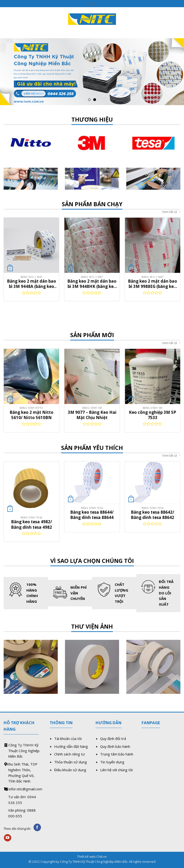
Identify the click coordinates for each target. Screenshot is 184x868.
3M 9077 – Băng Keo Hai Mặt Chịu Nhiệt (92, 415)
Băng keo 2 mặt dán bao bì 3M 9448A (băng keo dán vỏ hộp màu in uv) (32, 284)
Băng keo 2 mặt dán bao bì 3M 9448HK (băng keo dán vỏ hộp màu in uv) (92, 284)
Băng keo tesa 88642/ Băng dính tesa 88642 (152, 515)
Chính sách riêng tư (69, 754)
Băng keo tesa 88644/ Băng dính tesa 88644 (92, 515)
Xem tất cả (171, 212)
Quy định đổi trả (113, 739)
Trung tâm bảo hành (117, 754)
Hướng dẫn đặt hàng (71, 746)
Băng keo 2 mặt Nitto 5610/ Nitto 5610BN (32, 415)
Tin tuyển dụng (112, 762)
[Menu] (6, 19)
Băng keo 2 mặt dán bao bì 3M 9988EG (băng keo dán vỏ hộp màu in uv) (152, 284)
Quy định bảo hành (115, 746)
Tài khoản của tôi (68, 739)
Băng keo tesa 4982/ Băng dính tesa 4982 (32, 524)
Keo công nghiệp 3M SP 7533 (152, 415)
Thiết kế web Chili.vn (92, 857)
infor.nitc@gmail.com (25, 789)
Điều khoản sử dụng (70, 770)
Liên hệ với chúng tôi (116, 770)
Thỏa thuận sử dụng (71, 762)
